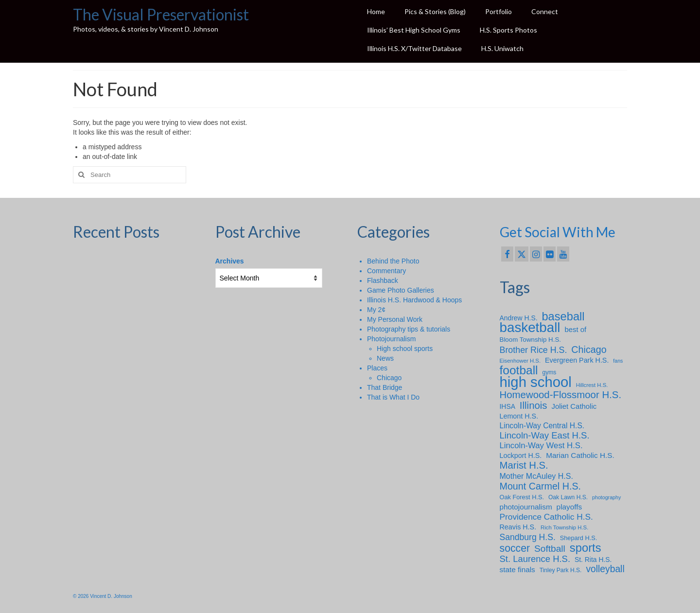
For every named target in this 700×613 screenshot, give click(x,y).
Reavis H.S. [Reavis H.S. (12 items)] (518, 527)
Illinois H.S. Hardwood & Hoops (414, 300)
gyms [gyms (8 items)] (549, 372)
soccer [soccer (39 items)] (515, 548)
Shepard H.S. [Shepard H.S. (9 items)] (579, 538)
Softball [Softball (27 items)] (550, 549)
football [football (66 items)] (519, 370)
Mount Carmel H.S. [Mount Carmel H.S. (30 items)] (541, 486)
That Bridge (385, 387)
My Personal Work (395, 319)
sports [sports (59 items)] (586, 548)
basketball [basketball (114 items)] (530, 328)
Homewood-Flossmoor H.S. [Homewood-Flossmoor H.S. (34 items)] (561, 395)
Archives (230, 261)
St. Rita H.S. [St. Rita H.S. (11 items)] (593, 560)
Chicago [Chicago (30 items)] (589, 350)
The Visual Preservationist (161, 14)
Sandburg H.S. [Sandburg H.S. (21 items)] (528, 537)
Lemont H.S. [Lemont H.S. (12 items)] (519, 416)
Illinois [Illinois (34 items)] (534, 405)
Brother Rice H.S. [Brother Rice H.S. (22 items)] (534, 350)
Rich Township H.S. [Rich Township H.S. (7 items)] (564, 527)
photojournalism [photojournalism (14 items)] (526, 507)
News (385, 358)
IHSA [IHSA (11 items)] (507, 406)
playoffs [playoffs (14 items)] (569, 507)
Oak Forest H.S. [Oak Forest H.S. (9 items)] (522, 497)
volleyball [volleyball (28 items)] (605, 569)
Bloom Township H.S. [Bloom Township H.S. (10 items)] (531, 340)
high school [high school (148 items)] (536, 382)
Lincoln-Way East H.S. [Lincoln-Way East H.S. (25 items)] (545, 436)
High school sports (405, 349)
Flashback (383, 280)
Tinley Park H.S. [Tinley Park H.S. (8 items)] (561, 570)
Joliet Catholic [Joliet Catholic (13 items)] (574, 406)
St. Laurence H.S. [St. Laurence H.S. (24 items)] (535, 559)
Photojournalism (391, 339)
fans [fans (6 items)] (618, 361)
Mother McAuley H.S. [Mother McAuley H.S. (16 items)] (536, 476)
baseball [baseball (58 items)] (563, 316)
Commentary (386, 271)
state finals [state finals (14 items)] (517, 569)
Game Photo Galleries (401, 290)
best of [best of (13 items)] (575, 330)
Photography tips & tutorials (409, 329)
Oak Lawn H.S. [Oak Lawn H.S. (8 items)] (568, 497)
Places (377, 368)
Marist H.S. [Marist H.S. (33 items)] (524, 465)
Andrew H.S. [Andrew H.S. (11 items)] (519, 318)
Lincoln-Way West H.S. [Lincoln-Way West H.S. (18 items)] (541, 446)
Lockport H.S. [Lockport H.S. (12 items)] (521, 455)
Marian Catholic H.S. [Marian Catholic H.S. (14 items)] (580, 455)
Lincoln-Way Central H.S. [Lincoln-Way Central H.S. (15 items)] (542, 426)
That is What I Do (393, 397)
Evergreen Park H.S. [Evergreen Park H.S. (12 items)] (577, 360)
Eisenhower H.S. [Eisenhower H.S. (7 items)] (520, 361)
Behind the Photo (393, 261)
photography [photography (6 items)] (606, 497)
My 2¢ (376, 310)
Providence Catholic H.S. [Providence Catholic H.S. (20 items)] (546, 517)
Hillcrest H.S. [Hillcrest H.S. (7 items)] (592, 385)
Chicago (389, 378)
